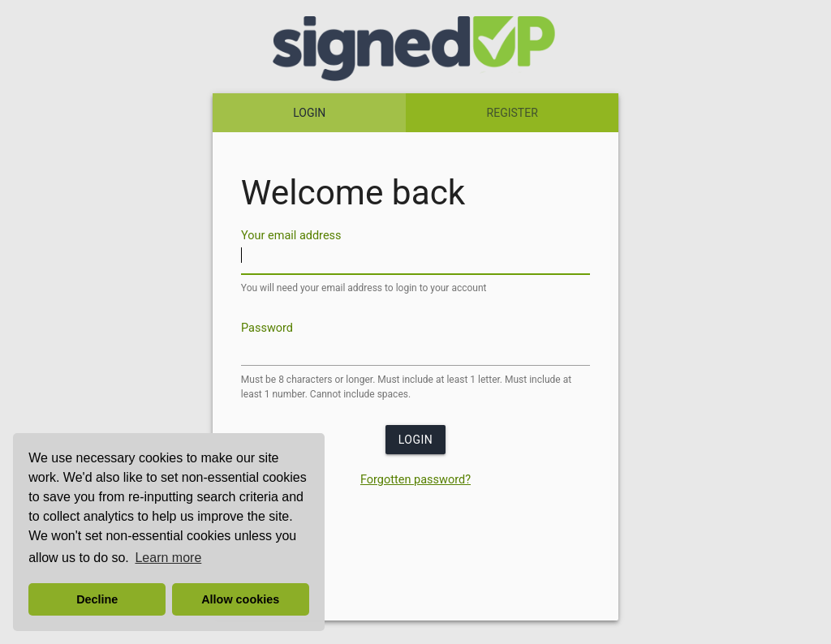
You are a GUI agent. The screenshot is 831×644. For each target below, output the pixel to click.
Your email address (291, 236)
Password (267, 327)
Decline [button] (97, 599)
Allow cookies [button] (240, 599)
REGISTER (512, 113)
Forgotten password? (415, 480)
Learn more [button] (168, 558)
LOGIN (309, 113)
